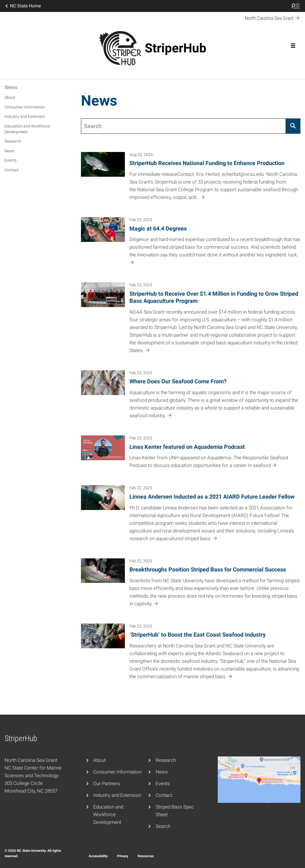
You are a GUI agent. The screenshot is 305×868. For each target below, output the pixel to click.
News (11, 87)
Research (13, 141)
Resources (146, 856)
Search (163, 826)
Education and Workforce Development (27, 129)
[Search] (293, 126)
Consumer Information (25, 107)
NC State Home (23, 6)
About (10, 97)
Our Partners (107, 783)
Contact (12, 170)
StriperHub (176, 48)
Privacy (123, 856)
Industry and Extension (25, 116)
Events (11, 160)
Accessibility (98, 856)
